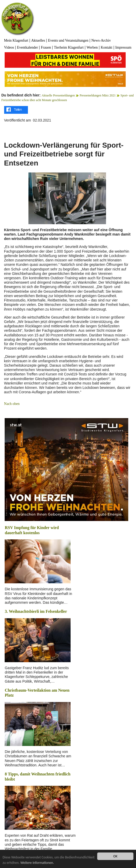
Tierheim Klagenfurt (69, 47)
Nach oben (12, 404)
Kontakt (106, 47)
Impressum (123, 47)
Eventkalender (28, 47)
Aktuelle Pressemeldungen (58, 95)
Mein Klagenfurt (16, 40)
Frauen (46, 47)
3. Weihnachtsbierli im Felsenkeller (36, 611)
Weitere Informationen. (37, 863)
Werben (92, 47)
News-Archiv (101, 40)
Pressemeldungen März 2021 (98, 95)
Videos (9, 47)
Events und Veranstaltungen (68, 40)
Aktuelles (38, 40)
